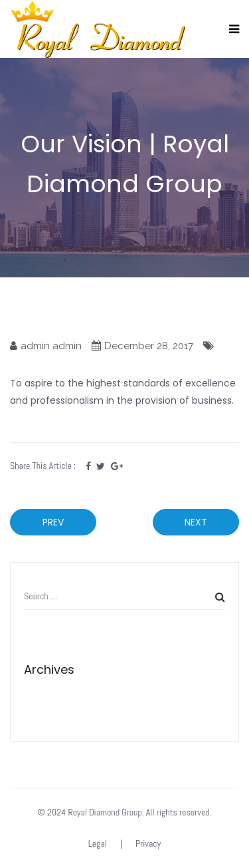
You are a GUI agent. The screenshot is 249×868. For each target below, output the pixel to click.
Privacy (148, 843)
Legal (98, 843)
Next (196, 522)
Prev (53, 522)
